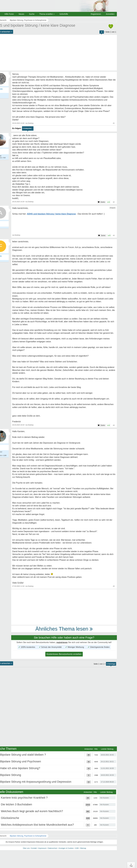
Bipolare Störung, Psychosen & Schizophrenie (28, 836)
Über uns (26, 848)
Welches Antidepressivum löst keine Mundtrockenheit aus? (37, 825)
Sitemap (83, 848)
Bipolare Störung (11, 775)
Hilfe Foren (9, 14)
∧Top (131, 865)
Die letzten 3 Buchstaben (16, 804)
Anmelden (110, 14)
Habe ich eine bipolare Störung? (20, 768)
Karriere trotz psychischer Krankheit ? (24, 798)
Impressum (42, 848)
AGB (77, 848)
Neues (21, 14)
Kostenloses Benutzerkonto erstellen (64, 654)
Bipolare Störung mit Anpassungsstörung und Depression (36, 782)
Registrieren (96, 14)
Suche (32, 14)
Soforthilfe (64, 14)
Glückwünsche (10, 818)
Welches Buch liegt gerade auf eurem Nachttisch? (32, 811)
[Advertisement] (64, 607)
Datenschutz (52, 848)
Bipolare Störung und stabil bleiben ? (23, 755)
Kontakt (34, 848)
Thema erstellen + (47, 14)
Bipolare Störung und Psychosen (20, 761)
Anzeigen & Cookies (66, 848)
